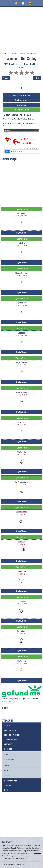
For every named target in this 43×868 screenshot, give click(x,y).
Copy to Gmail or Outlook (22, 95)
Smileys (22, 53)
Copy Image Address (22, 100)
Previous (6, 78)
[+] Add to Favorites (22, 209)
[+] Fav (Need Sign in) (22, 110)
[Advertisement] (21, 29)
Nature (6, 765)
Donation (5, 698)
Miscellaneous (9, 759)
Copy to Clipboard (22, 233)
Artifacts (7, 754)
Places (6, 770)
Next (37, 78)
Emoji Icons (13, 53)
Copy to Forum (22, 105)
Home (4, 53)
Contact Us (20, 864)
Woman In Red (33, 53)
